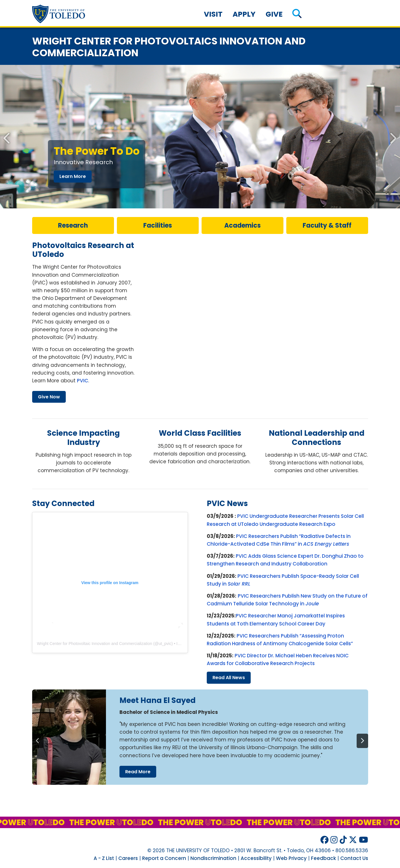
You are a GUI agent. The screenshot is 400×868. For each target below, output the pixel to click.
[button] (297, 14)
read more (138, 772)
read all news (229, 678)
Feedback (323, 858)
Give (274, 14)
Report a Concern (164, 858)
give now (49, 397)
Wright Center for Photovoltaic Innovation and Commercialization (95, 644)
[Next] (362, 741)
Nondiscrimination (213, 858)
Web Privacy (291, 858)
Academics (242, 225)
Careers (128, 858)
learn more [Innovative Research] (73, 176)
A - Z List (104, 858)
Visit (213, 14)
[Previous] (38, 741)
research (73, 225)
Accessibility (256, 858)
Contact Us (354, 858)
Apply (244, 14)
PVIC (83, 381)
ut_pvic (165, 644)
